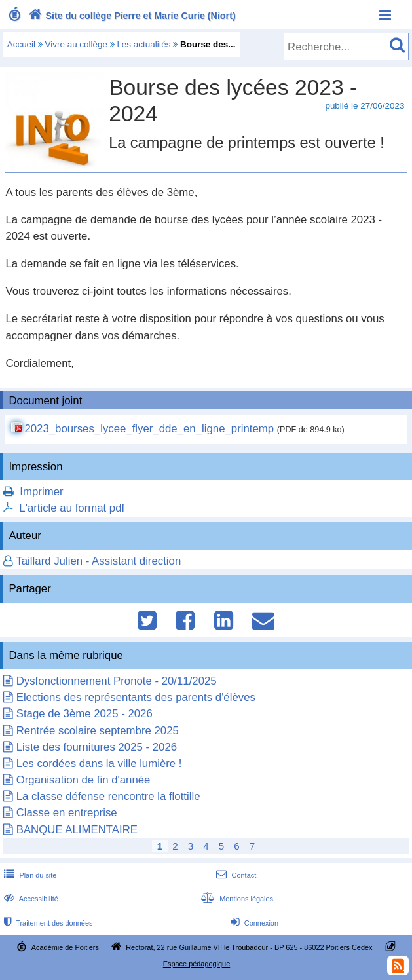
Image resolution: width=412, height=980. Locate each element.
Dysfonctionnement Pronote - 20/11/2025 (117, 681)
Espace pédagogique (197, 964)
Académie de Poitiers (65, 947)
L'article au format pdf (72, 508)
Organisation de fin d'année (84, 780)
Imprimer (41, 492)
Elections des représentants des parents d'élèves (136, 697)
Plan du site (29, 875)
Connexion (253, 923)
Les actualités (143, 44)
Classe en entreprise (67, 813)
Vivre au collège (76, 44)
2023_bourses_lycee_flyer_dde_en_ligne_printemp (149, 429)
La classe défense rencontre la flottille (108, 796)
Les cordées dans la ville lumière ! (99, 763)
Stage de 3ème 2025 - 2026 (84, 714)
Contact (235, 875)
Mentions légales (236, 899)
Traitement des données (47, 923)
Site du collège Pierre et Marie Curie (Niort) (131, 16)
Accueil (21, 44)
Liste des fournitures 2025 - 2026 (97, 747)
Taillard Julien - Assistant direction (98, 561)
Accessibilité (30, 899)
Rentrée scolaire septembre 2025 (98, 731)
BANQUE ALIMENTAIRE (77, 830)
